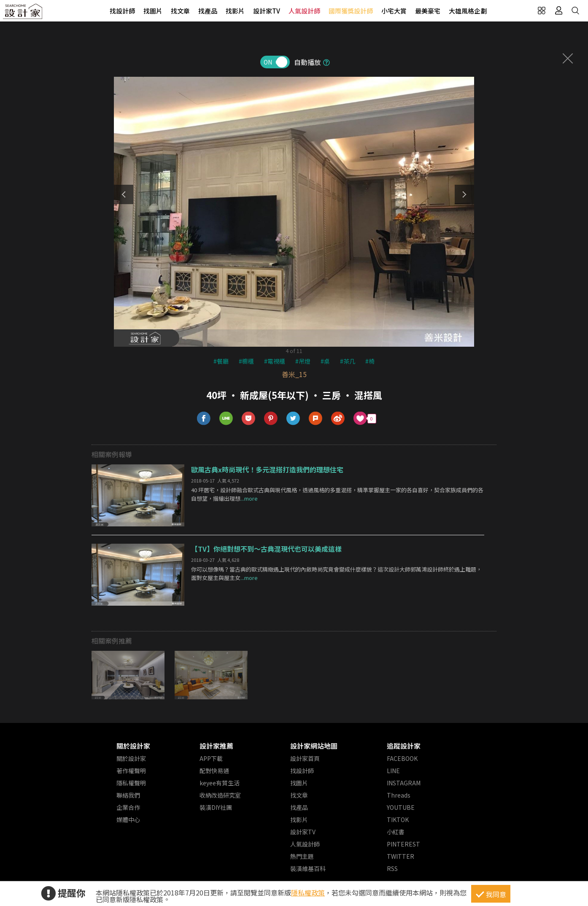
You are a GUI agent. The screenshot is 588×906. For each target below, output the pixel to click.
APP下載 (211, 758)
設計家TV (267, 11)
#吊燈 (303, 361)
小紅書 (396, 832)
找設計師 (122, 11)
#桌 (325, 361)
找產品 (208, 11)
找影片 (235, 11)
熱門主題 (302, 856)
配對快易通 (214, 771)
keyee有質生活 (220, 783)
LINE (393, 771)
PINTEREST (403, 844)
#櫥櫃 (246, 361)
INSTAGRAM (404, 783)
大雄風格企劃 (468, 11)
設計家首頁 (305, 758)
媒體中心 (128, 820)
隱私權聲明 (131, 783)
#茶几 (348, 361)
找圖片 (153, 11)
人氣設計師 (304, 11)
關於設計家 (133, 746)
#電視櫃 (275, 361)
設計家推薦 (216, 746)
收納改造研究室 (220, 795)
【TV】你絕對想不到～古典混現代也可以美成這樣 (266, 549)
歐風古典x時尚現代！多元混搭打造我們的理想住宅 (267, 469)
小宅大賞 (394, 11)
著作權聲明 (131, 771)
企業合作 (128, 807)
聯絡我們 (128, 795)
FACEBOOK (402, 758)
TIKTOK (398, 820)
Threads (399, 795)
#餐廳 (221, 361)
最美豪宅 (428, 11)
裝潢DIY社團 (216, 807)
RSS (392, 868)
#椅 (370, 361)
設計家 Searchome (23, 14)
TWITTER (401, 856)
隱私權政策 (308, 893)
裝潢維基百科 (308, 868)
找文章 (180, 11)
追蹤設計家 (404, 746)
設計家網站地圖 (314, 746)
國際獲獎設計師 (351, 11)
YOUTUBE (401, 807)
